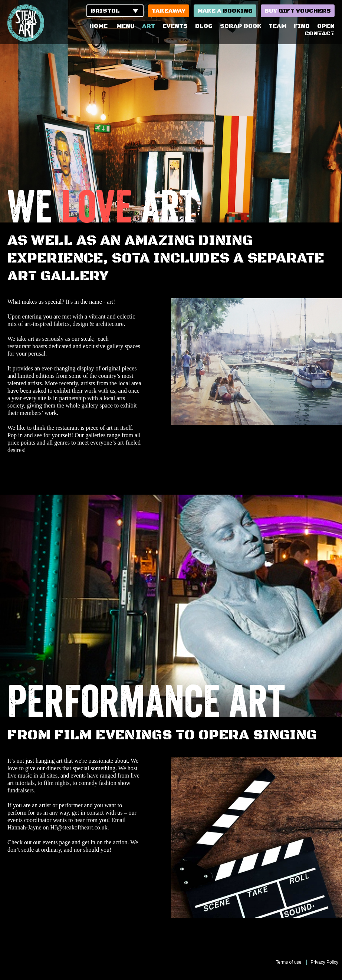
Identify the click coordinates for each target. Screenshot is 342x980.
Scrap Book (241, 26)
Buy (298, 11)
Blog (204, 26)
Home (98, 26)
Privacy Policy (324, 962)
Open (326, 26)
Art (149, 26)
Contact (320, 33)
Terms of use (289, 962)
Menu (126, 26)
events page (57, 842)
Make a (225, 11)
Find (302, 26)
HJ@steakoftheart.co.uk (79, 827)
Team (277, 26)
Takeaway (169, 11)
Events (175, 26)
